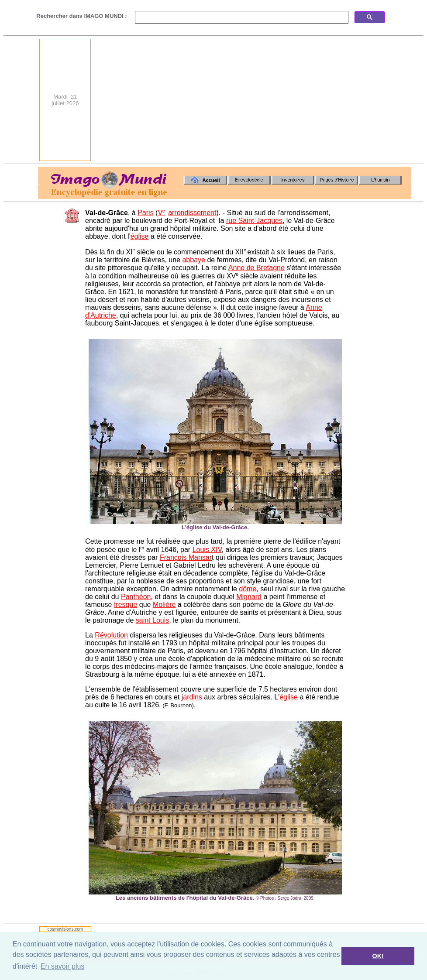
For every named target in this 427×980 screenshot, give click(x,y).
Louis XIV (207, 550)
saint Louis (153, 620)
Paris (145, 213)
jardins (192, 697)
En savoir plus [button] (63, 966)
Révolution (111, 635)
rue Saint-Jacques (254, 221)
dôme (248, 589)
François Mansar (186, 557)
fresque (126, 605)
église (140, 236)
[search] (241, 17)
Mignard (249, 597)
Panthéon (136, 597)
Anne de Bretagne (257, 268)
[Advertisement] (294, 100)
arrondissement (192, 213)
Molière (164, 605)
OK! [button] (378, 956)
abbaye (194, 260)
